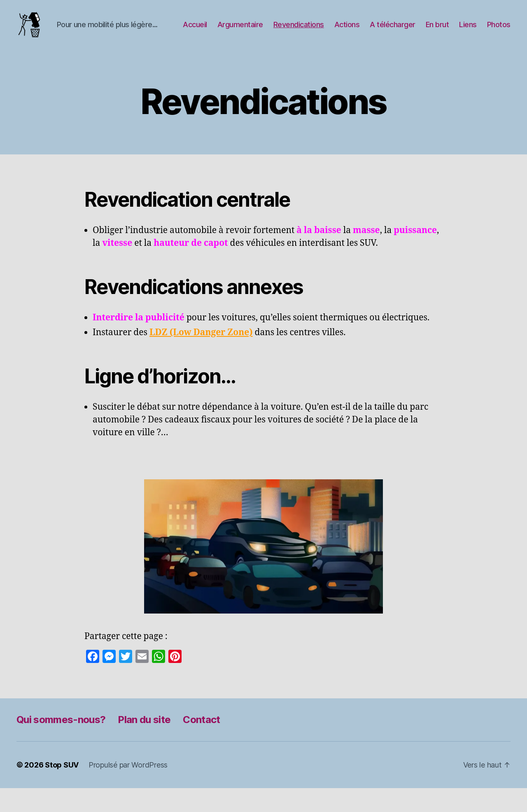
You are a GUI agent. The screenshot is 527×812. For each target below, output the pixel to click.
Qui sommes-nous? (61, 743)
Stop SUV (62, 789)
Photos (499, 43)
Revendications (332, 30)
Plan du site (144, 743)
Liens (502, 30)
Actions (381, 30)
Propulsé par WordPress (128, 789)
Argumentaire (274, 30)
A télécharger (426, 30)
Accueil (229, 30)
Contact (201, 743)
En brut (471, 30)
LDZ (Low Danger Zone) (201, 356)
